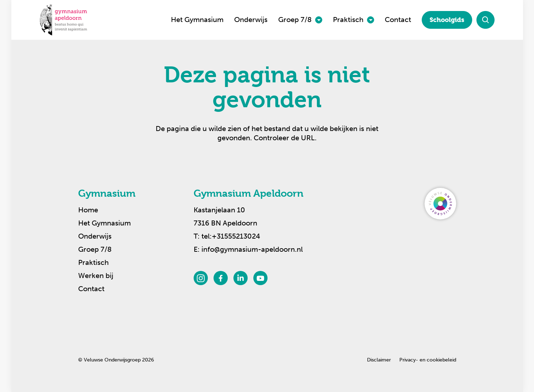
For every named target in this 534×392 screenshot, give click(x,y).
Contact (398, 20)
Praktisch (348, 20)
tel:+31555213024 (231, 236)
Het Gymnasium (197, 20)
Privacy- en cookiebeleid (428, 360)
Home (88, 210)
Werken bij (96, 276)
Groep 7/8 (295, 20)
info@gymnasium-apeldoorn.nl (252, 249)
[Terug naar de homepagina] (64, 20)
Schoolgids (447, 20)
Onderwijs (251, 20)
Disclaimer (379, 360)
